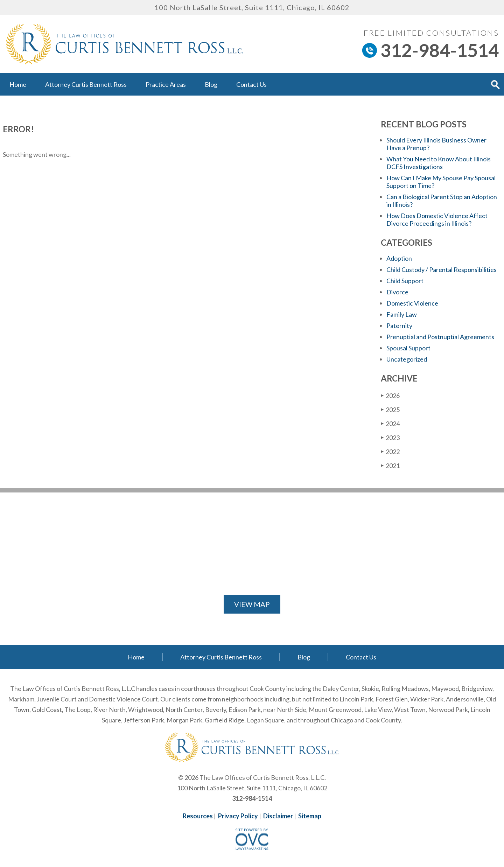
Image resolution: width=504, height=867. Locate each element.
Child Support (405, 281)
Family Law (402, 314)
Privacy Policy (238, 816)
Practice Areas (166, 84)
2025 (390, 409)
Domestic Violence (412, 303)
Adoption (399, 258)
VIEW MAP (252, 604)
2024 (390, 423)
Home (18, 84)
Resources (198, 816)
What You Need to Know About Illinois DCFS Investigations (439, 163)
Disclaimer (278, 816)
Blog (211, 84)
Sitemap (310, 816)
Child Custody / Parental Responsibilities (442, 270)
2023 (390, 437)
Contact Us (251, 84)
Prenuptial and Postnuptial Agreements (440, 337)
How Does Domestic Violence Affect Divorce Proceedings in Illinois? (437, 219)
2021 (390, 465)
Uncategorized (407, 359)
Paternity (399, 326)
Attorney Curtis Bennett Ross (86, 84)
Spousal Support (408, 348)
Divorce (397, 292)
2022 (390, 451)
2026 (390, 395)
